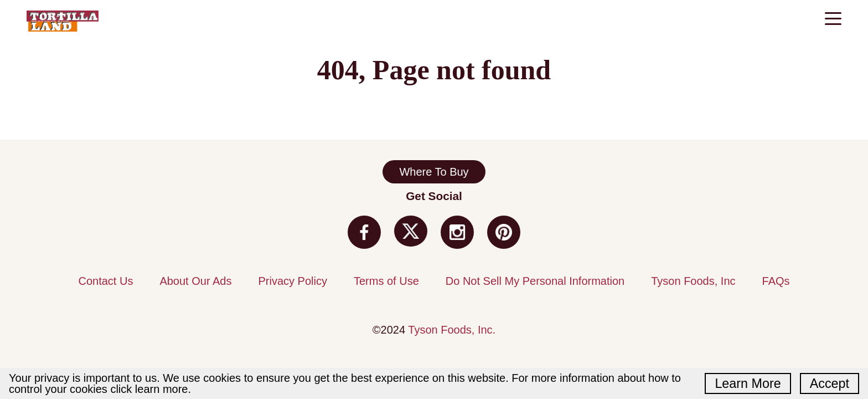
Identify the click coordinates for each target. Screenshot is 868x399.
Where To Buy (434, 172)
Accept (830, 383)
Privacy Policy (292, 281)
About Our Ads (195, 281)
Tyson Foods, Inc (693, 281)
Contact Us (105, 281)
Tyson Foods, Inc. (452, 330)
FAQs (776, 281)
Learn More (748, 383)
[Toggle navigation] (833, 20)
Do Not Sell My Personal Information (535, 281)
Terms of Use (386, 281)
